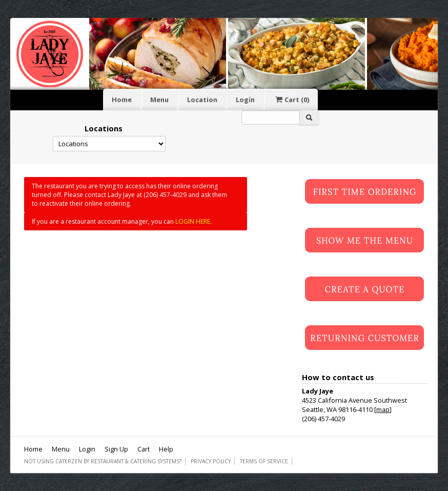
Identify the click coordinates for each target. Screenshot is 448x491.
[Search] (271, 117)
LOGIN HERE (193, 221)
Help (166, 449)
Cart (291, 100)
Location (202, 100)
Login (245, 100)
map (383, 409)
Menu (159, 100)
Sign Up (116, 449)
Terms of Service (264, 461)
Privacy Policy (211, 461)
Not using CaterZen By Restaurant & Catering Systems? (103, 461)
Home (122, 100)
